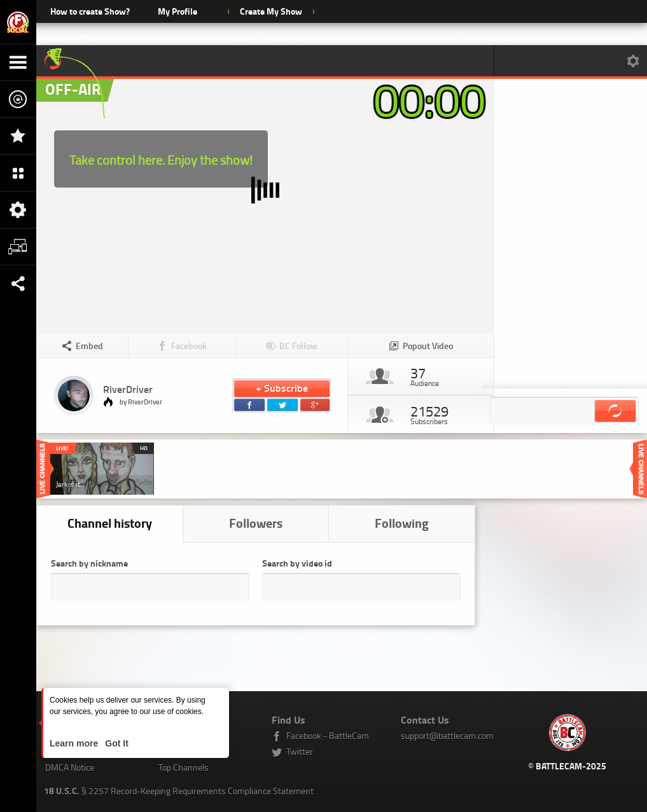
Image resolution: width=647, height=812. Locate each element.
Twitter (300, 751)
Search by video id (297, 563)
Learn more (75, 743)
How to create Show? (90, 11)
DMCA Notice (70, 767)
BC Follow (298, 346)
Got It (115, 743)
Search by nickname (89, 563)
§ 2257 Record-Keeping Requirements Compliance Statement (179, 791)
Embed (89, 346)
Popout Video (428, 346)
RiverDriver (128, 389)
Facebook (189, 346)
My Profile (177, 11)
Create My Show (271, 11)
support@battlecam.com (447, 735)
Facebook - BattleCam (328, 735)
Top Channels (184, 767)
